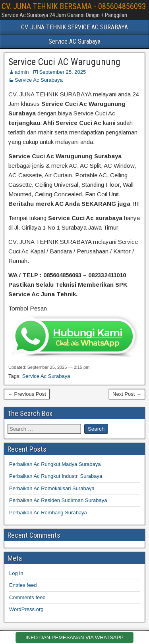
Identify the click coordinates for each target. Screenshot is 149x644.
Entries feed (23, 585)
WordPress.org (26, 609)
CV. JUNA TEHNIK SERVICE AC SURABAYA (74, 27)
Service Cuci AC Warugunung (64, 62)
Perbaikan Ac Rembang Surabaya (48, 513)
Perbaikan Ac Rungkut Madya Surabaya (55, 464)
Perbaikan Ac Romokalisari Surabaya (52, 488)
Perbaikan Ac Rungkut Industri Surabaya (56, 476)
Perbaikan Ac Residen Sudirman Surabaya (58, 500)
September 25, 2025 (62, 72)
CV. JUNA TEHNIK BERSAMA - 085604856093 (74, 6)
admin (22, 72)
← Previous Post (27, 394)
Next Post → (127, 394)
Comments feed (27, 597)
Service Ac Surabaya (39, 80)
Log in (16, 573)
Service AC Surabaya (74, 41)
